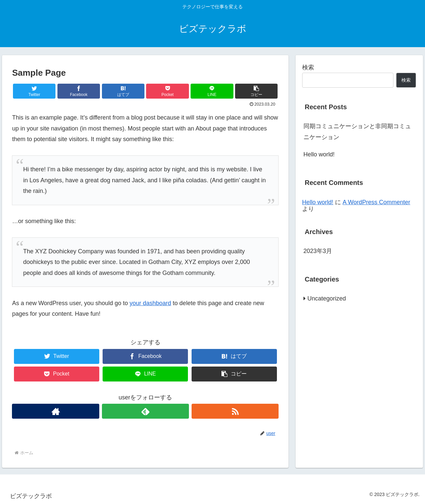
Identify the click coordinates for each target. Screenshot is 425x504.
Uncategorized (327, 298)
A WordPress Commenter (377, 202)
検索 (308, 67)
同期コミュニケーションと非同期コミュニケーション (357, 131)
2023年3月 (318, 251)
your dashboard (150, 303)
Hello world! (319, 154)
